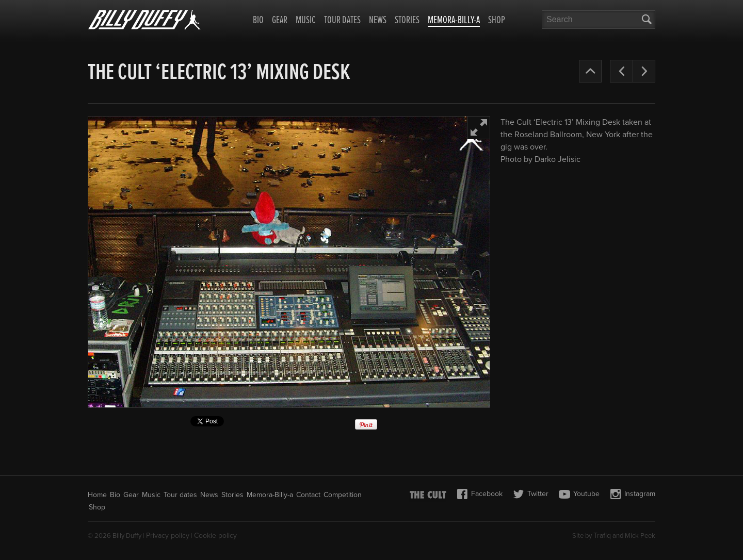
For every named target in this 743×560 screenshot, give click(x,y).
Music (306, 21)
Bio (258, 21)
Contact (308, 495)
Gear (280, 21)
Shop (497, 21)
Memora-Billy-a (454, 21)
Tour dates (342, 21)
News (378, 21)
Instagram (633, 494)
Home (97, 495)
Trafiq (602, 536)
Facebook (480, 494)
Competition (343, 495)
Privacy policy (168, 536)
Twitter (531, 494)
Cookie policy (215, 536)
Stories (407, 21)
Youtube (579, 494)
